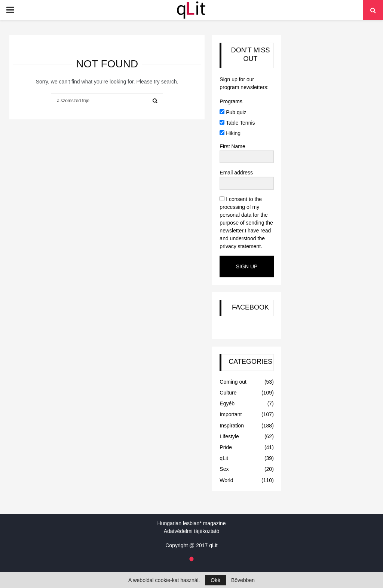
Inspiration (232, 426)
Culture (228, 393)
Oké (215, 580)
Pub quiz (233, 112)
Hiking (230, 133)
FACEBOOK (250, 307)
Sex (224, 469)
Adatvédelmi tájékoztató (192, 531)
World (226, 480)
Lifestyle (229, 436)
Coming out (233, 382)
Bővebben (243, 580)
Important (231, 414)
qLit (224, 458)
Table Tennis (237, 123)
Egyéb (227, 403)
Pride (226, 447)
